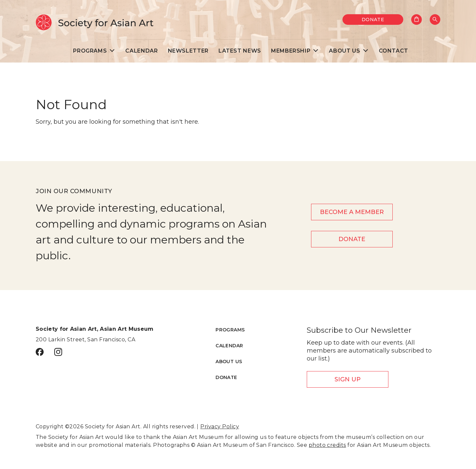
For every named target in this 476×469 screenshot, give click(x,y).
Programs (230, 330)
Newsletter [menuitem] (188, 51)
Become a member (352, 212)
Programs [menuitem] (90, 51)
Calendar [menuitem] (141, 51)
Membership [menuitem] (291, 51)
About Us (229, 362)
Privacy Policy (220, 427)
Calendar (229, 346)
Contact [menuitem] (394, 51)
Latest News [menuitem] (240, 51)
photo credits (327, 445)
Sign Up (348, 379)
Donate (373, 20)
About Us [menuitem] (344, 51)
